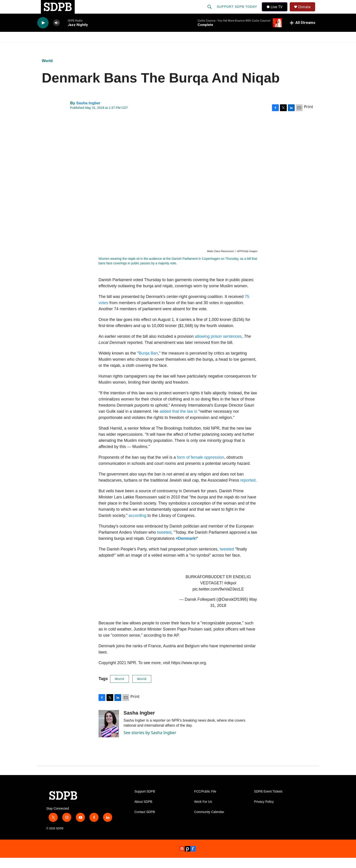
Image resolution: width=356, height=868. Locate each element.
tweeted (164, 543)
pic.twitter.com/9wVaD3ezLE (218, 599)
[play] (43, 33)
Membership (220, 47)
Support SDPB (145, 802)
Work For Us (203, 812)
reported (248, 490)
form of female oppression (200, 468)
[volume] (57, 33)
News (78, 47)
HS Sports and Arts (113, 47)
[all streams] (303, 33)
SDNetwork (296, 47)
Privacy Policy (264, 812)
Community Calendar (209, 822)
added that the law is (178, 422)
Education (152, 47)
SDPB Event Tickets (268, 802)
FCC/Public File (205, 802)
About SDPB (143, 812)
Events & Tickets (258, 47)
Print (308, 117)
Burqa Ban (148, 363)
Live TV (276, 12)
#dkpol (230, 593)
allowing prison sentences (218, 347)
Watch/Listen (50, 47)
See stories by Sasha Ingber (150, 743)
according (137, 526)
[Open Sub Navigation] (67, 47)
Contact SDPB (145, 822)
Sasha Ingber (88, 113)
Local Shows (185, 47)
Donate (307, 12)
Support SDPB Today (237, 12)
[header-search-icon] (210, 12)
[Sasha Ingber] (109, 734)
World (142, 689)
